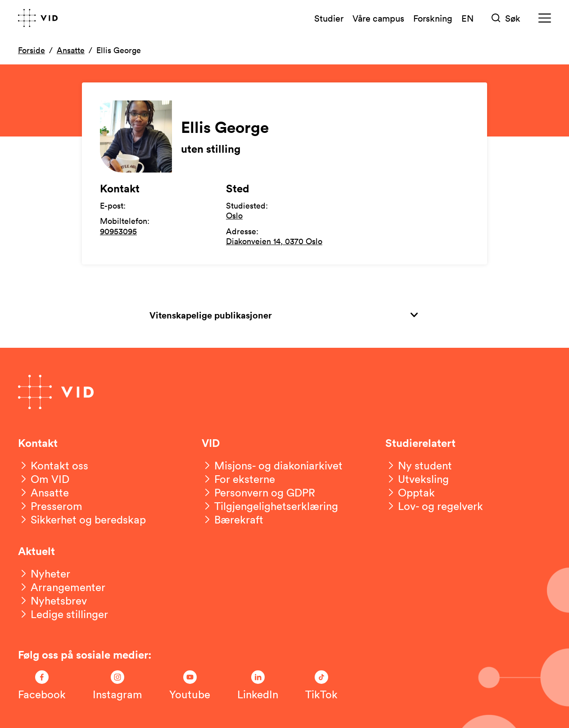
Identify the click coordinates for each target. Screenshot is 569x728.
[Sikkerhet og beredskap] (82, 519)
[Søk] (506, 18)
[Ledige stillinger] (63, 614)
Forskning (433, 18)
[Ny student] (419, 465)
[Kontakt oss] (53, 465)
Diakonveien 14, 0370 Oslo (274, 241)
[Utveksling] (417, 479)
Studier (329, 18)
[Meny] (545, 18)
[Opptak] (410, 492)
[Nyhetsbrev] (52, 601)
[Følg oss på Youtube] (190, 686)
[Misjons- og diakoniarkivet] (272, 465)
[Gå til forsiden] (38, 18)
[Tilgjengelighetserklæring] (270, 506)
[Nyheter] (44, 573)
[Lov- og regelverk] (434, 506)
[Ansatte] (43, 492)
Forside (32, 50)
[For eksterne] (238, 479)
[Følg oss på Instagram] (117, 686)
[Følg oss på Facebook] (42, 686)
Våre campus (378, 18)
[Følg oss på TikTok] (321, 686)
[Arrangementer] (62, 587)
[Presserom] (50, 506)
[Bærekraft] (233, 519)
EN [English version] (467, 18)
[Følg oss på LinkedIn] (258, 686)
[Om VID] (44, 479)
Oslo (234, 215)
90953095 (118, 231)
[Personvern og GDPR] (258, 492)
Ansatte (71, 50)
